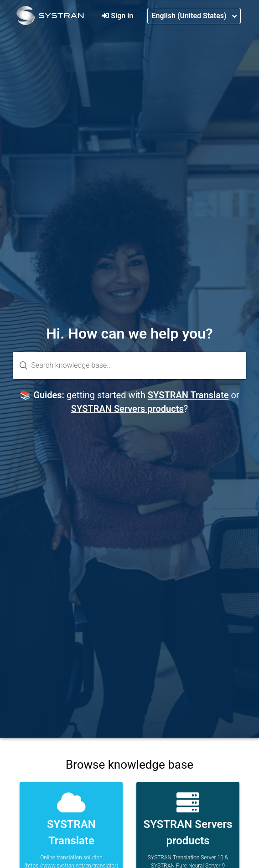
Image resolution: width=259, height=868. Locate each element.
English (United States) (190, 16)
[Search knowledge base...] (129, 365)
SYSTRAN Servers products (127, 409)
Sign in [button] (122, 16)
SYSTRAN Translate (188, 395)
